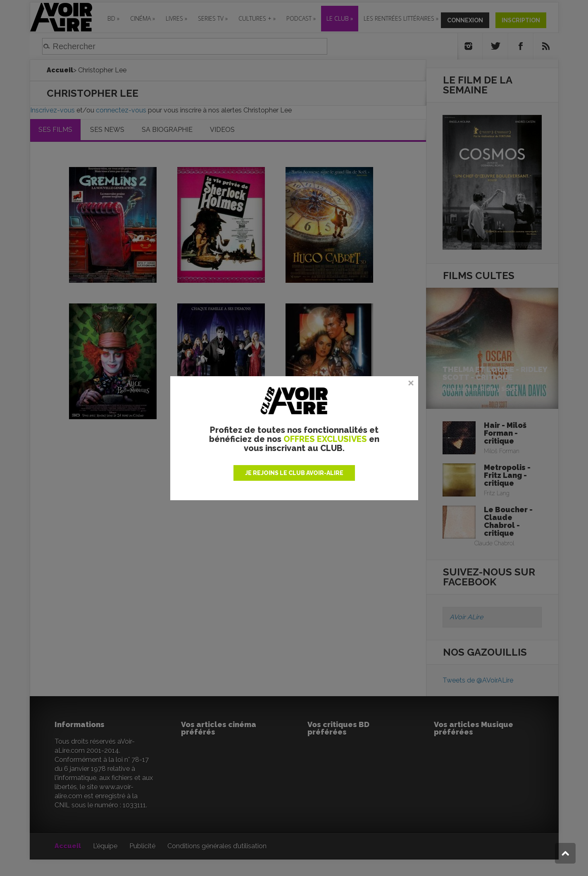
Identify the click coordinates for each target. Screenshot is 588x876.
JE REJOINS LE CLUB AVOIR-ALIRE (294, 473)
